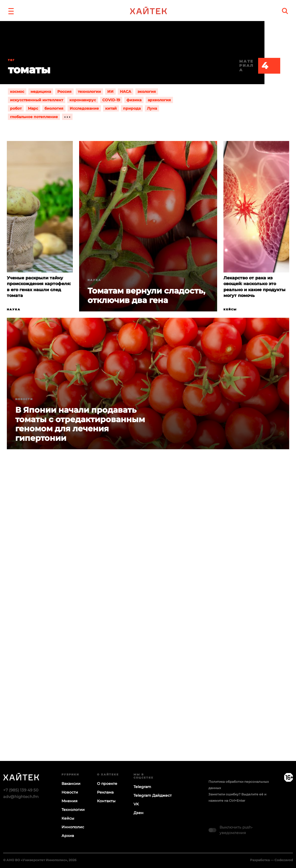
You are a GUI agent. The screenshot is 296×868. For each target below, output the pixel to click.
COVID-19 (111, 100)
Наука (14, 309)
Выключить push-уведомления (236, 830)
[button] (11, 11)
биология (54, 108)
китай (111, 108)
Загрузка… (148, 625)
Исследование (84, 108)
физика (134, 100)
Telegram (142, 787)
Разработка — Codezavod (271, 860)
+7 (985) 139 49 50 (21, 790)
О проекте (107, 784)
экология (147, 92)
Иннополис (73, 827)
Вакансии (71, 784)
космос (17, 92)
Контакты (106, 801)
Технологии (73, 810)
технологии (89, 92)
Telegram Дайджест (153, 795)
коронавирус (83, 100)
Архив (68, 836)
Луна (152, 108)
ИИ (110, 92)
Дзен (139, 813)
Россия (64, 92)
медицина (41, 92)
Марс (33, 108)
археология (159, 100)
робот (16, 108)
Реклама (105, 792)
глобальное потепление (34, 117)
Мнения (70, 801)
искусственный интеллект (37, 100)
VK (136, 804)
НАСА (126, 92)
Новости (24, 399)
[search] (285, 11)
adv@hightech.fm (21, 797)
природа (132, 108)
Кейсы (230, 309)
